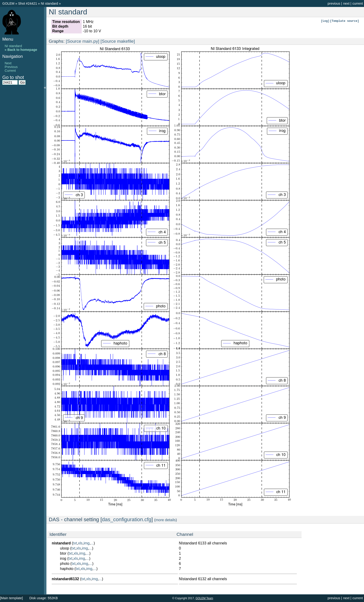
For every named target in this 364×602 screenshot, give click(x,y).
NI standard (50, 3)
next (346, 3)
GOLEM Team (204, 598)
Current (10, 71)
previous (334, 3)
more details (166, 520)
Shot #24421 (28, 3)
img (87, 543)
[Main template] (11, 598)
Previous (11, 67)
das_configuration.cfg (127, 519)
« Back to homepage (21, 50)
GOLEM (9, 3)
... (92, 543)
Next (8, 63)
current (358, 3)
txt (75, 543)
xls (80, 543)
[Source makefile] (118, 41)
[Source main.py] (83, 41)
